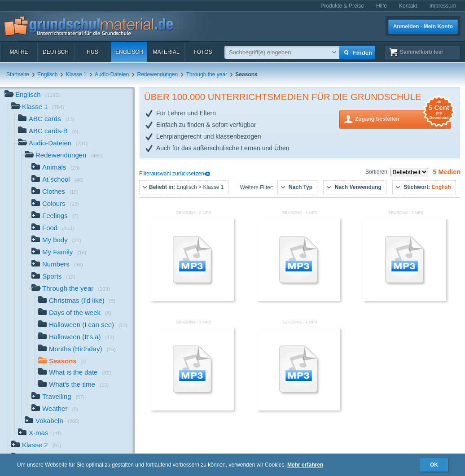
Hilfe (382, 6)
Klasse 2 (36, 446)
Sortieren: (378, 172)
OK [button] (434, 465)
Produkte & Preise (342, 6)
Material (166, 52)
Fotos (203, 52)
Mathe (19, 52)
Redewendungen (158, 74)
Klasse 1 (76, 74)
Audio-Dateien (112, 74)
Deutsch (56, 52)
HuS (92, 52)
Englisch (129, 52)
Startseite (18, 74)
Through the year (207, 74)
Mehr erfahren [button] (305, 465)
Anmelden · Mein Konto (423, 26)
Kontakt (408, 6)
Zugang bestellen (403, 118)
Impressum (443, 6)
